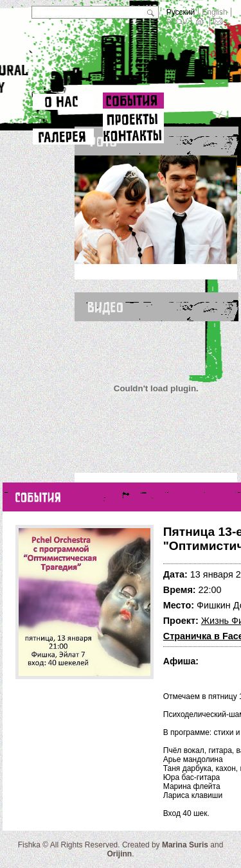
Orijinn (119, 854)
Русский (181, 12)
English (214, 12)
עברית (177, 21)
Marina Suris (185, 845)
